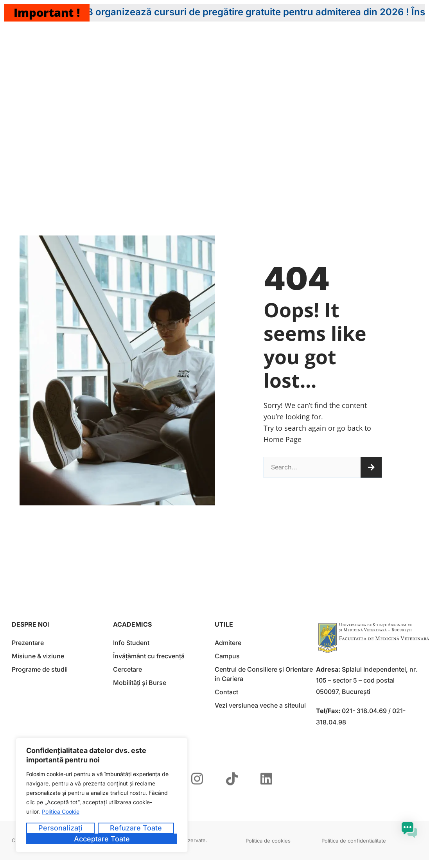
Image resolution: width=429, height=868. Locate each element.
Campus (227, 656)
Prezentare (28, 643)
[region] (102, 795)
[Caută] (371, 467)
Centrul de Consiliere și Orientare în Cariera (264, 674)
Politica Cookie (61, 811)
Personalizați (60, 828)
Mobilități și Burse (140, 683)
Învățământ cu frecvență (149, 656)
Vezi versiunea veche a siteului (260, 705)
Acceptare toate (102, 839)
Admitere (228, 643)
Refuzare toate (136, 828)
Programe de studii (40, 669)
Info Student (131, 643)
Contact (226, 692)
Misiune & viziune (38, 656)
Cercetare (127, 669)
